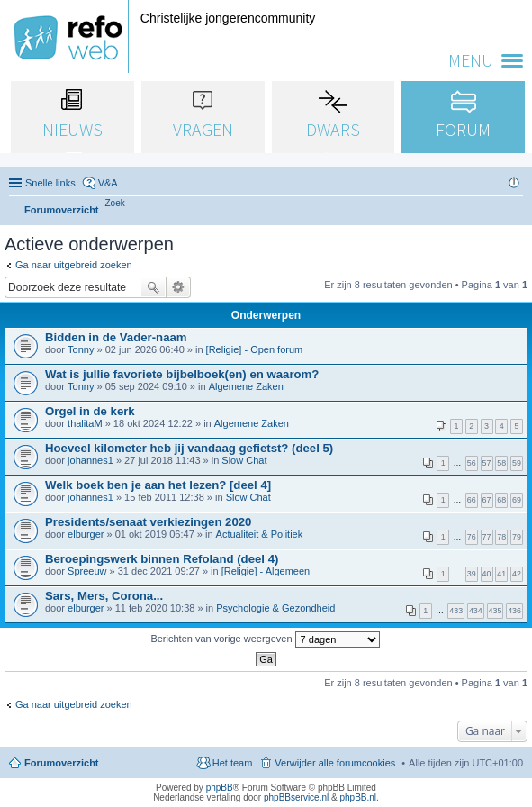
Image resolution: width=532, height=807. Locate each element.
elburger (86, 534)
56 (472, 463)
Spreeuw (87, 571)
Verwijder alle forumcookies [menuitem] (335, 763)
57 (487, 463)
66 (472, 500)
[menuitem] (115, 203)
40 (487, 574)
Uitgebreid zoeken (179, 287)
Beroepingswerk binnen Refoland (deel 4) (162, 559)
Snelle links (50, 183)
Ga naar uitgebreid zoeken (74, 265)
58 (501, 463)
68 (501, 500)
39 (472, 574)
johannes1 (90, 460)
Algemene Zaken (246, 386)
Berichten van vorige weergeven (265, 639)
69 (517, 500)
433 (456, 611)
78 (501, 537)
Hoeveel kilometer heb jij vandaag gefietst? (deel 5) (189, 448)
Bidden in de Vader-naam (116, 337)
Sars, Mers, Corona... (104, 596)
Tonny (81, 349)
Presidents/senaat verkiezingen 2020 (148, 522)
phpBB (220, 788)
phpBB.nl (358, 798)
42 (517, 574)
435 (496, 611)
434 (476, 611)
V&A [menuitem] (108, 183)
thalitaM (85, 423)
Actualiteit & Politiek (260, 534)
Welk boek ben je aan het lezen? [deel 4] (158, 485)
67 (487, 500)
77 (487, 537)
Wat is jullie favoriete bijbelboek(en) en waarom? (182, 374)
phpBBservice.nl (296, 798)
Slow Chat (244, 460)
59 (517, 463)
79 (517, 537)
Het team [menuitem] (233, 763)
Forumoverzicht (62, 763)
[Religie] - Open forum (255, 349)
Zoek (153, 287)
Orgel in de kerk (90, 411)
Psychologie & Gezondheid (275, 608)
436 (514, 611)
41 (501, 574)
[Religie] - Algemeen (266, 571)
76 (472, 537)
